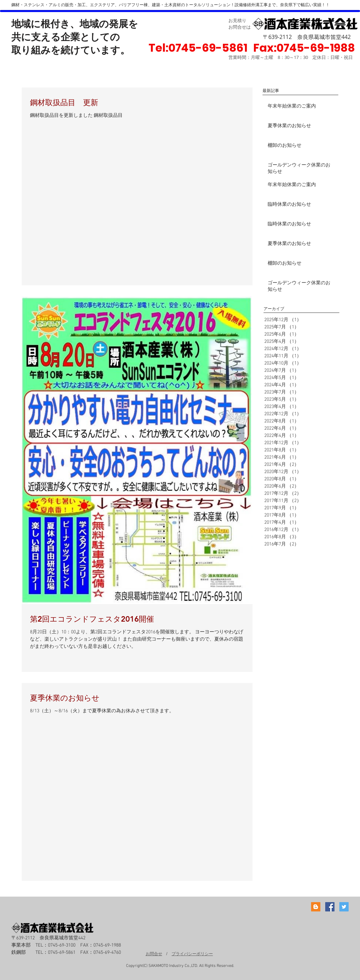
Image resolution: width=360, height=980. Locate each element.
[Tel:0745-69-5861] (198, 48)
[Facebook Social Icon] (330, 907)
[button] (304, 48)
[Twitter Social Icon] (344, 907)
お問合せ (154, 954)
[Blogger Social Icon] (316, 907)
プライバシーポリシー (192, 954)
